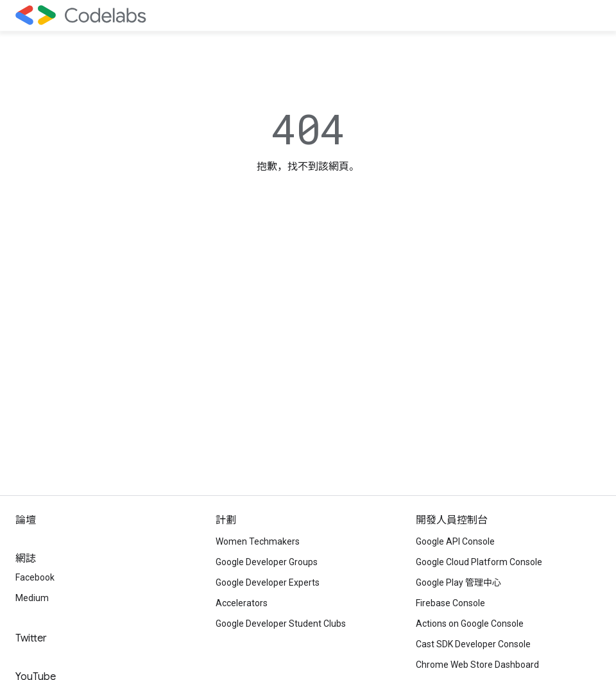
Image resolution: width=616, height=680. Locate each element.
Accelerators (242, 603)
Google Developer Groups (267, 562)
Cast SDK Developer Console (473, 644)
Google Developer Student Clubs (281, 624)
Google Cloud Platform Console (479, 562)
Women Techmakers (258, 541)
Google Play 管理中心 (458, 582)
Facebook (35, 577)
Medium (32, 598)
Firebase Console (450, 603)
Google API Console (455, 541)
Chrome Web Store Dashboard (477, 665)
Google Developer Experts (268, 582)
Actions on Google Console (470, 624)
